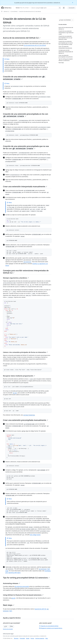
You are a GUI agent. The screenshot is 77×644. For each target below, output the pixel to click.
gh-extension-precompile (22, 586)
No (11, 626)
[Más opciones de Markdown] (73, 20)
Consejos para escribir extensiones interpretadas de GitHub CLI (26, 272)
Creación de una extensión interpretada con (24, 78)
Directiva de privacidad (8, 629)
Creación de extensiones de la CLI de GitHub (30, 11)
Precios (32, 638)
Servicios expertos (40, 638)
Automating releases (12, 583)
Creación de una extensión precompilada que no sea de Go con (26, 147)
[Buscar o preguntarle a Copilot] (46, 8)
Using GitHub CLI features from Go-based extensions (23, 595)
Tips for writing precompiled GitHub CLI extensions (26, 578)
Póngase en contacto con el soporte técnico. (51, 628)
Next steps (9, 605)
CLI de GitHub (14, 11)
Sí (6, 626)
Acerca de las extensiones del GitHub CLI (22, 38)
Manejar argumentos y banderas (16, 278)
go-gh (13, 598)
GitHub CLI (6, 11)
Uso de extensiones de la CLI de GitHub (35, 45)
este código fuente (35, 535)
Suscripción (72, 8)
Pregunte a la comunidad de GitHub (49, 626)
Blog (47, 638)
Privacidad (22, 638)
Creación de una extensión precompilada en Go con (26, 115)
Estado (28, 638)
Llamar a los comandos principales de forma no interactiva (25, 352)
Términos (16, 638)
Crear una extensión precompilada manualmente (25, 420)
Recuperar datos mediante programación (19, 376)
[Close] (73, 2)
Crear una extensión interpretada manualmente (25, 186)
